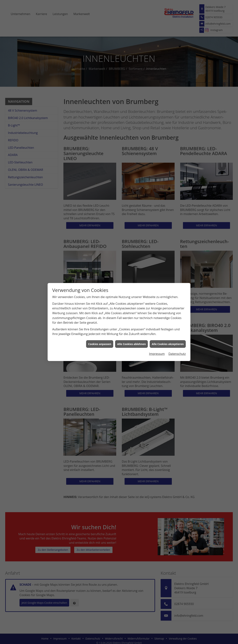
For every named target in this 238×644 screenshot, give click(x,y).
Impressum (157, 354)
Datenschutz (177, 354)
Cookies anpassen (100, 344)
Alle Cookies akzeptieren (168, 344)
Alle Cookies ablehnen (131, 344)
